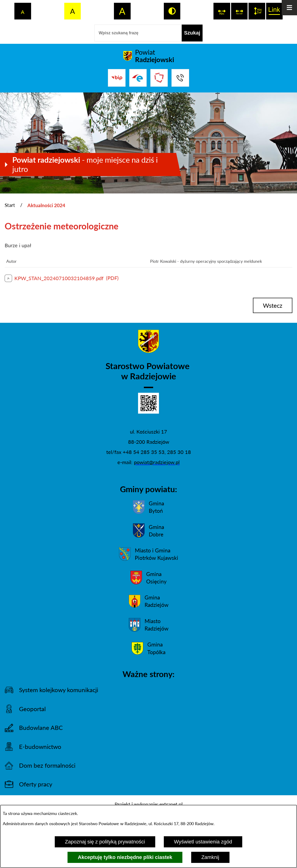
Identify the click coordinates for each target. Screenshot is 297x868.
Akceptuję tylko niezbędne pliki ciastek (125, 857)
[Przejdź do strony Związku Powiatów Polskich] (159, 78)
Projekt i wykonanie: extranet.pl (149, 804)
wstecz (273, 305)
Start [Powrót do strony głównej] (10, 205)
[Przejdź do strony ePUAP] (138, 78)
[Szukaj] (192, 33)
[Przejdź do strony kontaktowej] (180, 78)
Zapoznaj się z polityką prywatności (105, 842)
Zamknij (210, 857)
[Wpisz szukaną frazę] (138, 33)
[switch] (222, 11)
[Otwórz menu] (289, 8)
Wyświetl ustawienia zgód (203, 842)
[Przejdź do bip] (117, 78)
